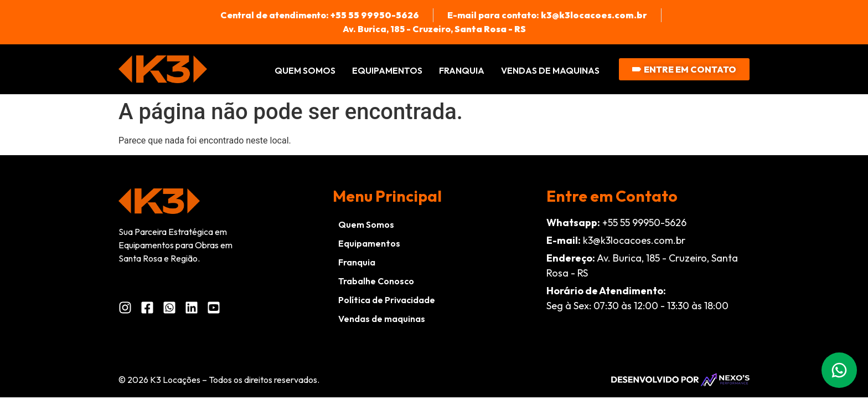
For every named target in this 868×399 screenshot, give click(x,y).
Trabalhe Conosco (376, 281)
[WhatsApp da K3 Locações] (172, 308)
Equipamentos (387, 70)
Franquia (462, 70)
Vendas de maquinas (550, 70)
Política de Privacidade (387, 300)
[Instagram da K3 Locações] (128, 308)
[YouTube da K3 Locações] (217, 308)
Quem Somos (305, 70)
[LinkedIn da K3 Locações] (195, 308)
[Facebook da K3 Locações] (150, 308)
